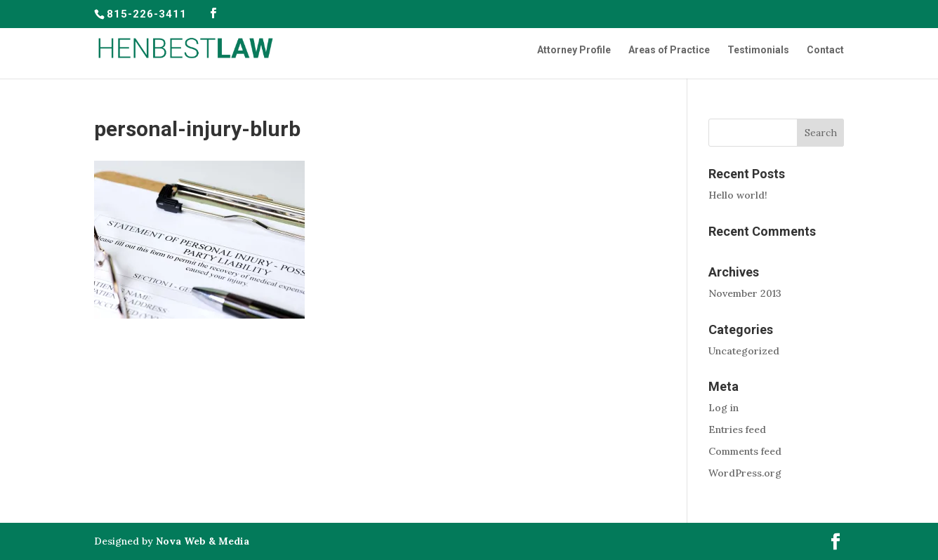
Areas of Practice (669, 50)
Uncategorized (744, 351)
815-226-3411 (147, 14)
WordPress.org (745, 473)
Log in (724, 408)
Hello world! (738, 195)
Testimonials (758, 50)
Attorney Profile (574, 50)
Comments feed (745, 451)
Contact (825, 50)
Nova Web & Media (203, 541)
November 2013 (745, 293)
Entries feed (737, 429)
